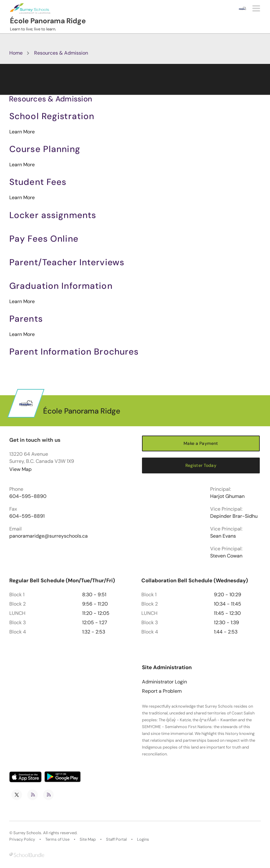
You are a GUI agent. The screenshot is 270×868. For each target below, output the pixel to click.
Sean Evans (223, 536)
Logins (143, 839)
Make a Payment (201, 443)
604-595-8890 (28, 496)
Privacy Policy (22, 839)
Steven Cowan (226, 556)
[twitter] (17, 795)
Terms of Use (57, 839)
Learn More (22, 132)
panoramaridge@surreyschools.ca (49, 536)
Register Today (201, 465)
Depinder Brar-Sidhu (234, 516)
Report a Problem (162, 691)
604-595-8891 (27, 516)
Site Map (88, 839)
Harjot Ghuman (227, 496)
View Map (20, 469)
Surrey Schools (27, 833)
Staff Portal (116, 839)
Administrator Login (164, 682)
